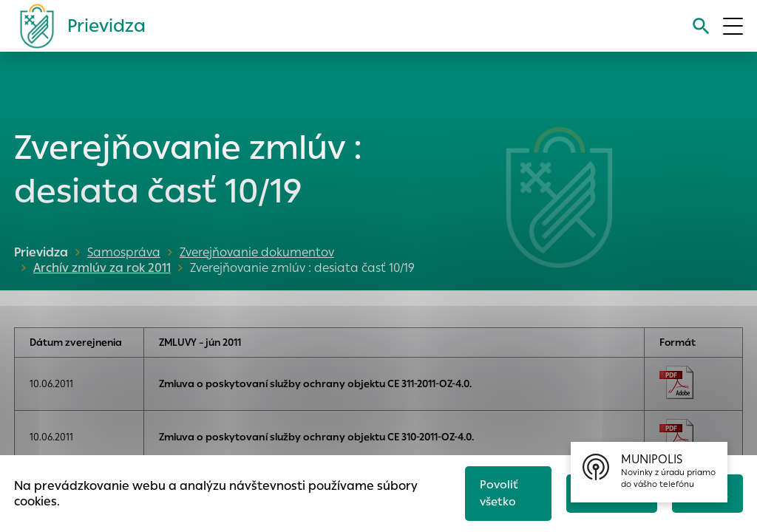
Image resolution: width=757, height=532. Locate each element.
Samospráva (124, 252)
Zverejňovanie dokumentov (257, 252)
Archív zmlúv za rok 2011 (100, 268)
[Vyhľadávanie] (701, 26)
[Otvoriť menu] (733, 26)
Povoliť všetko (498, 493)
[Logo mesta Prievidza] (77, 26)
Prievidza (41, 252)
